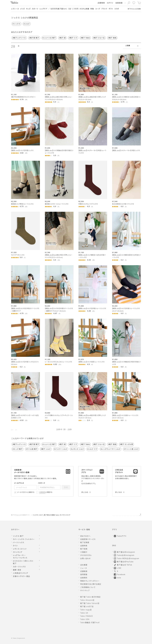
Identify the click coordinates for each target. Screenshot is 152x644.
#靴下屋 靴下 (34, 38)
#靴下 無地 (112, 38)
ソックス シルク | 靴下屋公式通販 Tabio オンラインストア (52, 515)
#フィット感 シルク (131, 449)
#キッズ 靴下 (18, 449)
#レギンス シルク (77, 449)
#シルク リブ (92, 449)
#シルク (27, 24)
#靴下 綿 (62, 38)
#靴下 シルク (46, 449)
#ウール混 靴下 (32, 449)
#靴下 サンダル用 (126, 444)
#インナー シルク (61, 449)
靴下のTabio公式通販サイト (20, 515)
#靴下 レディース (19, 38)
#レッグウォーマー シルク (110, 449)
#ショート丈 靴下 (49, 38)
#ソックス (16, 24)
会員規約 (42, 492)
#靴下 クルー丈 (99, 38)
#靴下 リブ (73, 38)
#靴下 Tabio (85, 38)
